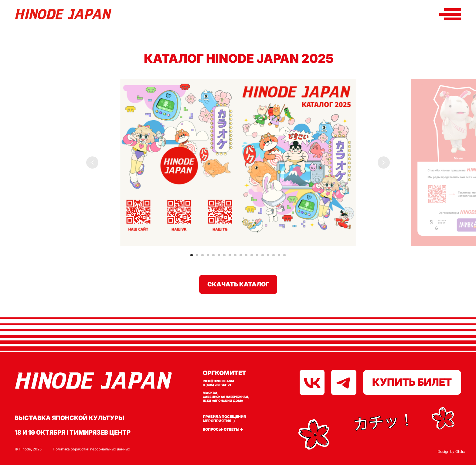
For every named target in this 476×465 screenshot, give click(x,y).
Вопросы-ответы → (223, 429)
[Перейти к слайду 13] (257, 255)
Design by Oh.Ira (451, 452)
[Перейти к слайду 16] (274, 255)
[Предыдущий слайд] (92, 162)
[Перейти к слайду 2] (197, 255)
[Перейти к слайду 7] (224, 255)
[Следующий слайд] (384, 162)
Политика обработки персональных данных (91, 449)
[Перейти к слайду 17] (279, 255)
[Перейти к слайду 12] (252, 255)
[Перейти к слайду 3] (202, 255)
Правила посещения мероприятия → (224, 419)
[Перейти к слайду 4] (208, 255)
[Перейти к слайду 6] (219, 255)
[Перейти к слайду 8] (230, 255)
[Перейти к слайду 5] (213, 255)
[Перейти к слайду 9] (235, 255)
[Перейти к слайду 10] (241, 255)
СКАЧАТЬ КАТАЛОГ (238, 284)
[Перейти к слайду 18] (284, 255)
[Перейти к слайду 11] (246, 255)
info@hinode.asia (219, 381)
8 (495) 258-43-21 (217, 385)
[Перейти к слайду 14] (263, 255)
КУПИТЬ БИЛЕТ (412, 382)
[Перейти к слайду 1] (192, 255)
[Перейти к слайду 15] (268, 255)
